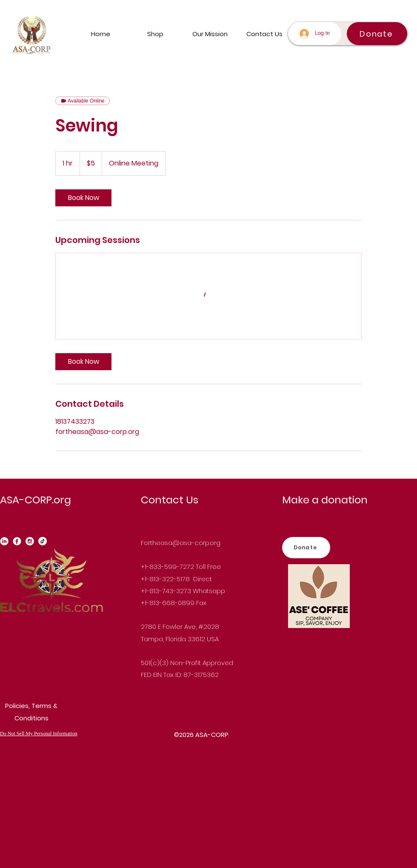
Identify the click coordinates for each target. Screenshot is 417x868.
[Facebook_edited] (17, 541)
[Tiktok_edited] (43, 541)
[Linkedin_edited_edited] (4, 541)
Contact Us (170, 500)
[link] (83, 198)
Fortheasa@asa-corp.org (181, 543)
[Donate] (377, 34)
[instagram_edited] (30, 541)
